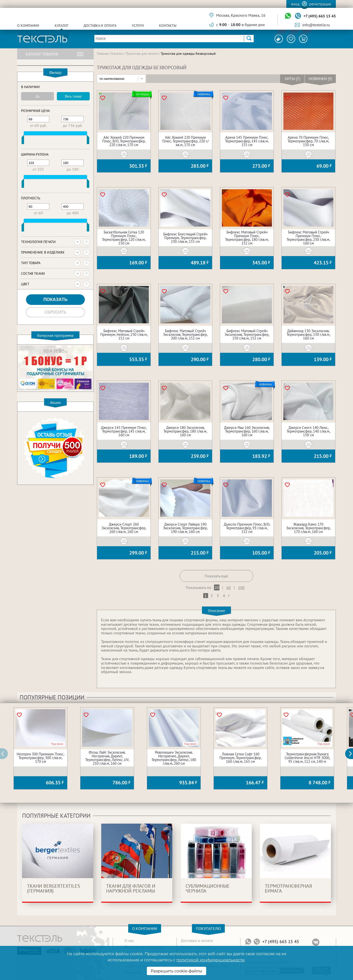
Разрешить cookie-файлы (177, 971)
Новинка (204, 94)
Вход (295, 4)
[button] (352, 754)
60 (228, 587)
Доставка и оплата (100, 26)
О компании (28, 26)
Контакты (168, 26)
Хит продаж (142, 94)
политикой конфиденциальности (210, 960)
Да (38, 96)
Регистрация (320, 4)
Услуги (138, 26)
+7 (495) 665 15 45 (320, 16)
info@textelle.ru (316, 25)
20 (217, 587)
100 (241, 587)
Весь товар (73, 96)
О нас (129, 940)
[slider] (23, 141)
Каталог (62, 26)
